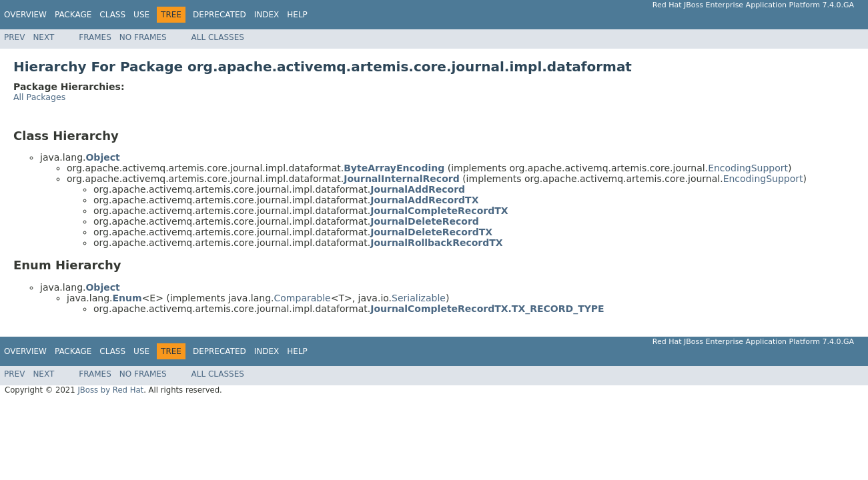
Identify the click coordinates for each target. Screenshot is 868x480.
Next (43, 37)
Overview (25, 15)
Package (73, 15)
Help (297, 15)
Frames (95, 37)
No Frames (143, 37)
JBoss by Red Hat (110, 390)
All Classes (218, 37)
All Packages (39, 97)
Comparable (303, 298)
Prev (14, 37)
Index (267, 15)
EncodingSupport (748, 168)
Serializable (419, 298)
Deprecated (220, 15)
